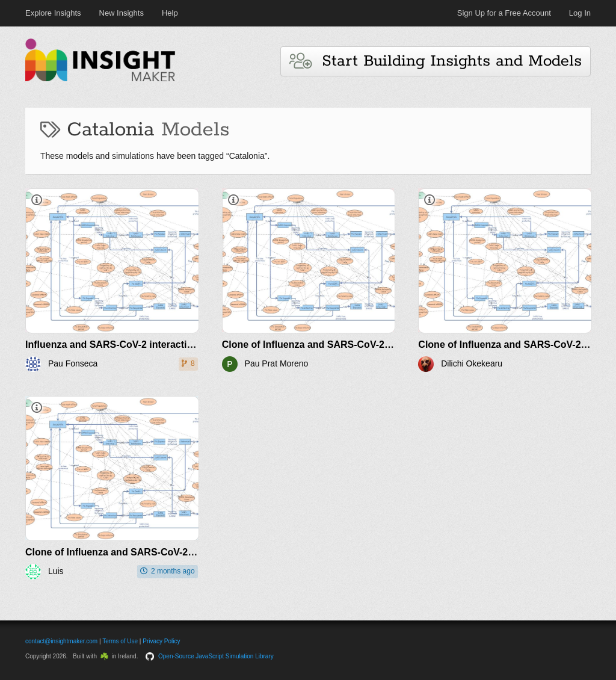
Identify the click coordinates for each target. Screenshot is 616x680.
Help (170, 13)
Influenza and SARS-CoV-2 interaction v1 (119, 345)
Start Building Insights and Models (436, 61)
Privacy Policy (161, 641)
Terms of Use (120, 641)
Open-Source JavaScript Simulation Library (216, 656)
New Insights (122, 13)
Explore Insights (53, 13)
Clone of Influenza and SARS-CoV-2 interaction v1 (336, 345)
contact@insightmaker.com (61, 641)
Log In (580, 13)
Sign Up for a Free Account (504, 13)
